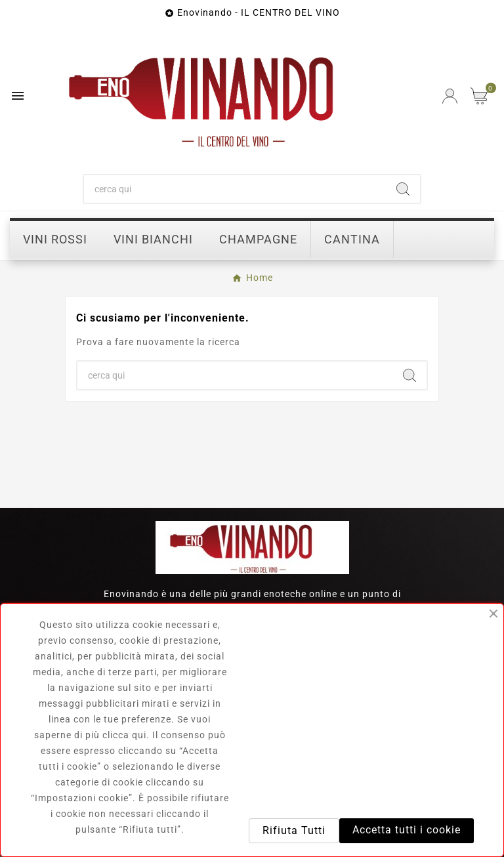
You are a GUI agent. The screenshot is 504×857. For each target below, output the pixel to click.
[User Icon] (450, 96)
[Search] (403, 189)
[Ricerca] (235, 189)
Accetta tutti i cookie (407, 830)
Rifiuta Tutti (294, 830)
